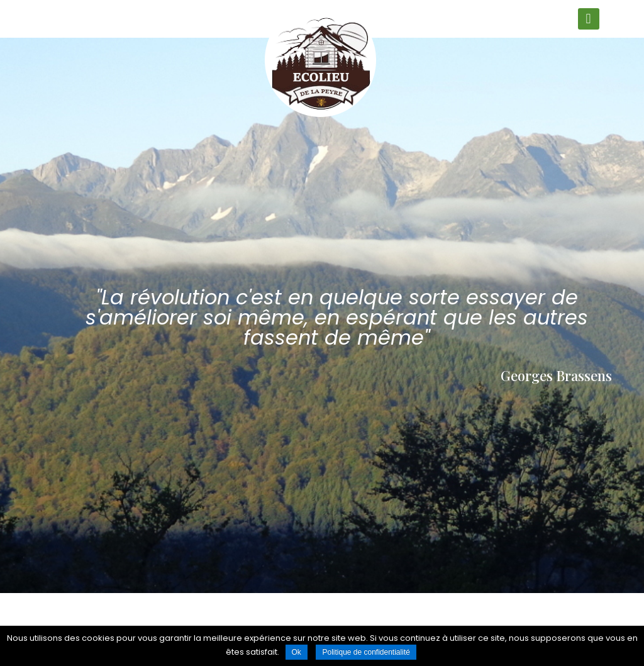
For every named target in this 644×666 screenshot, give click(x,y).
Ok (297, 652)
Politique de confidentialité (366, 652)
